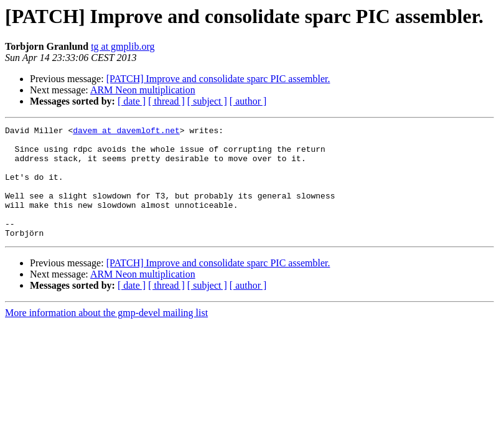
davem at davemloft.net (126, 132)
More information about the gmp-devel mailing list (106, 335)
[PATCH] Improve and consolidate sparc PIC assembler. (218, 79)
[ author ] (248, 101)
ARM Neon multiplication (143, 90)
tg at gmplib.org (123, 46)
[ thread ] (166, 101)
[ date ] (132, 101)
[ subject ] (207, 101)
